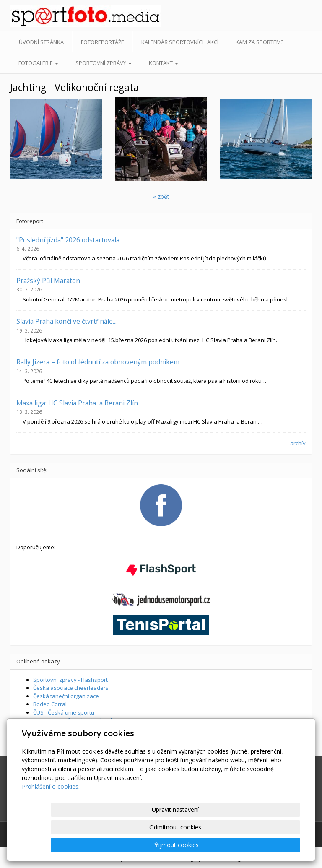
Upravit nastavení (130, 845)
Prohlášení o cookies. (51, 822)
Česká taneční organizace (66, 696)
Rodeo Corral (50, 704)
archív (298, 443)
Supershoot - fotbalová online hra (76, 720)
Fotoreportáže (103, 42)
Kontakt (164, 63)
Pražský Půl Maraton (48, 281)
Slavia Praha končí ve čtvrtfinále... (66, 321)
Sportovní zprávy (104, 63)
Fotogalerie (38, 63)
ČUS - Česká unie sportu (64, 712)
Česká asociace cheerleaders (71, 688)
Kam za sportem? (260, 42)
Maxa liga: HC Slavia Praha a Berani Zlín (77, 403)
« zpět (161, 196)
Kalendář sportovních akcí (180, 42)
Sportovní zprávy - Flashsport (70, 680)
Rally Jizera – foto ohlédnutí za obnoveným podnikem (98, 362)
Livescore (45, 729)
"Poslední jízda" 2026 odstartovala (68, 240)
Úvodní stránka (41, 42)
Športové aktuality (56, 737)
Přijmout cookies (268, 845)
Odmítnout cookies (199, 845)
